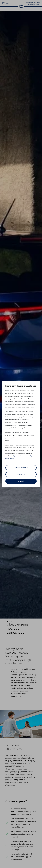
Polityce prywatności (18, 456)
